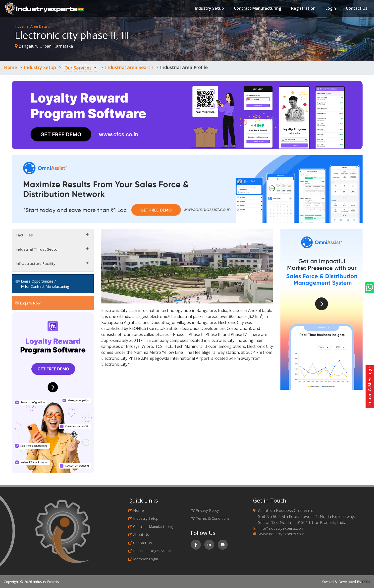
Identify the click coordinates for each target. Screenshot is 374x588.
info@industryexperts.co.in (282, 528)
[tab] (53, 236)
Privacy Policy (205, 510)
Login (330, 8)
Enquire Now (28, 303)
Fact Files (24, 235)
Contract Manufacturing (257, 8)
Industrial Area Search (129, 67)
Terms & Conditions (210, 518)
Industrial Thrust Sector (37, 249)
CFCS (366, 582)
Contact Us (356, 8)
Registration (303, 8)
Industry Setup (209, 8)
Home (11, 67)
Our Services (78, 68)
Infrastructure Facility (36, 263)
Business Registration (150, 551)
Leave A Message (370, 386)
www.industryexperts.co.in (282, 534)
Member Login (143, 559)
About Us (139, 534)
